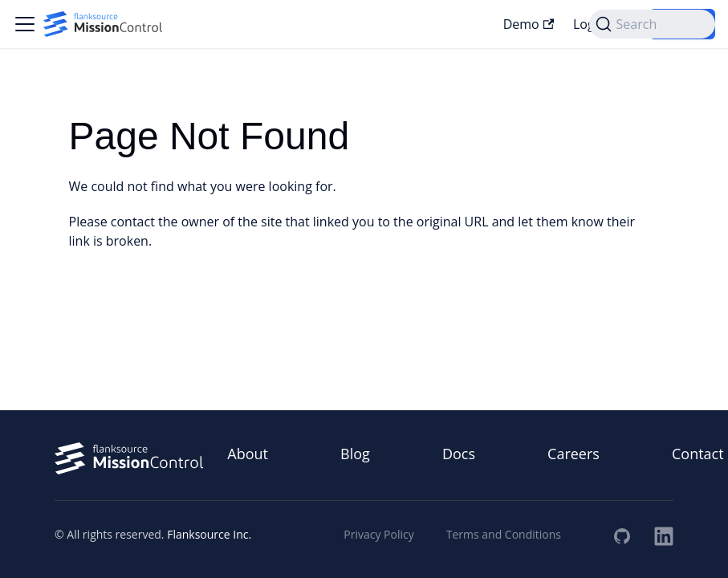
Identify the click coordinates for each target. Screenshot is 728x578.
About (248, 454)
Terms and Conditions (504, 534)
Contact (698, 454)
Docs (459, 454)
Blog (355, 454)
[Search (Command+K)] (652, 24)
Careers (573, 454)
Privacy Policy (378, 534)
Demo (529, 24)
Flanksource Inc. (209, 534)
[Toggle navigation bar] (25, 24)
